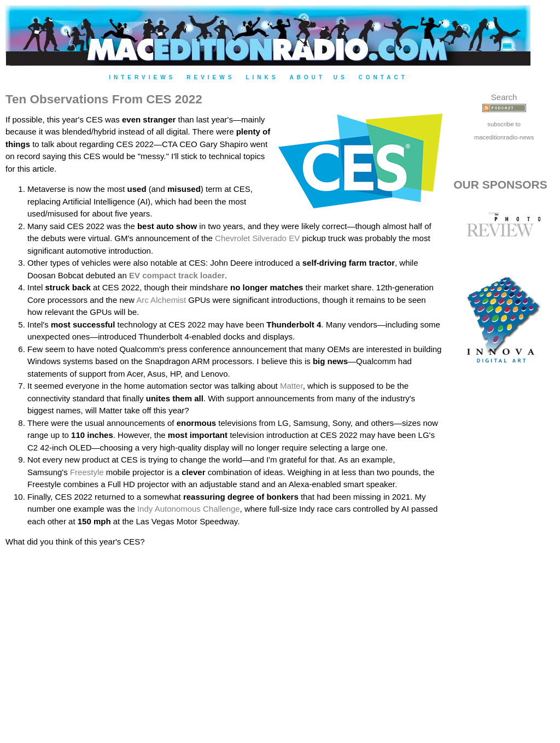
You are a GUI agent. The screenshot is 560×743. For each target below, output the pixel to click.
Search (504, 97)
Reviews (211, 77)
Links (262, 77)
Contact (383, 77)
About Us (318, 77)
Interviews (142, 77)
